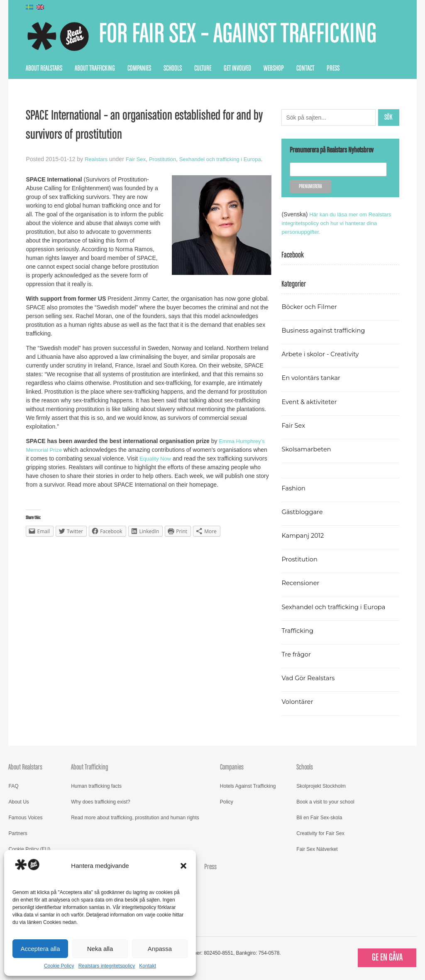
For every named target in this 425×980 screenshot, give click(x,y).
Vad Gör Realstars (310, 678)
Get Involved (237, 69)
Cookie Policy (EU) (29, 849)
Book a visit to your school (325, 802)
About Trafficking (95, 69)
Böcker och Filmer (311, 307)
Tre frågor (297, 654)
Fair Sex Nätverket (317, 849)
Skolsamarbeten (308, 449)
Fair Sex (138, 159)
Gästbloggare (304, 512)
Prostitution (167, 159)
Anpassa (160, 949)
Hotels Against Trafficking (248, 786)
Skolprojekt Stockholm (321, 786)
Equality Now (156, 467)
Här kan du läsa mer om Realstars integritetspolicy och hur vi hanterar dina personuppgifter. (339, 223)
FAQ (13, 786)
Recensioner (302, 583)
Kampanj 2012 (304, 535)
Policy (227, 802)
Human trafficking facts (96, 786)
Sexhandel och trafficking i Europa (337, 607)
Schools (173, 69)
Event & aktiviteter (311, 402)
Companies (139, 69)
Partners (18, 833)
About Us (18, 802)
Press (333, 69)
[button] (183, 866)
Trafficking (299, 631)
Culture (203, 69)
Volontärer (298, 702)
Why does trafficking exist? (101, 802)
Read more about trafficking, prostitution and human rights (135, 818)
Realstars (97, 159)
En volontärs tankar (313, 378)
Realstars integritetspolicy (107, 966)
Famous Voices (25, 818)
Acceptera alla (40, 949)
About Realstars (44, 69)
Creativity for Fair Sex (320, 833)
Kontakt (148, 966)
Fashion (294, 488)
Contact (305, 69)
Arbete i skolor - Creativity (323, 354)
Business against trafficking (326, 330)
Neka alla (100, 949)
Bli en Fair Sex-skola (319, 818)
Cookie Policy (59, 966)
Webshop (274, 69)
